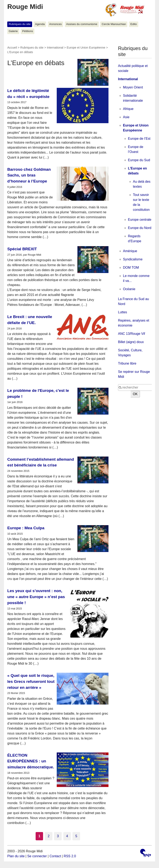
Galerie (13, 31)
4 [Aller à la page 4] (67, 836)
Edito (134, 24)
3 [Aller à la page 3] (58, 836)
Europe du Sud (139, 160)
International (55, 48)
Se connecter (37, 856)
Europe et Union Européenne (86, 48)
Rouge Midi (25, 7)
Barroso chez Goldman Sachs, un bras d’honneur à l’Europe (29, 175)
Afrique (128, 109)
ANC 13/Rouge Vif (131, 334)
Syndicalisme (133, 259)
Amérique (130, 251)
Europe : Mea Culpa (26, 528)
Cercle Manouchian (114, 24)
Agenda (40, 24)
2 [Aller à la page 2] (49, 836)
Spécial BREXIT (22, 249)
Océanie (129, 289)
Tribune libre (127, 363)
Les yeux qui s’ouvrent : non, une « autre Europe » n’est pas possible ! (36, 597)
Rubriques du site (20, 24)
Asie (126, 117)
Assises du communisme (82, 24)
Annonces (55, 24)
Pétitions (28, 31)
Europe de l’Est (139, 139)
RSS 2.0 (70, 856)
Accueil (12, 48)
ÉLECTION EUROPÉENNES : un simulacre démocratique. (31, 761)
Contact (55, 856)
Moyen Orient (133, 87)
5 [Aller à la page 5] (76, 836)
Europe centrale (140, 220)
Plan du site (16, 856)
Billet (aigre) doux (131, 342)
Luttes (123, 312)
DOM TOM (131, 268)
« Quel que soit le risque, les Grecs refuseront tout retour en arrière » (31, 681)
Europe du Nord (140, 228)
